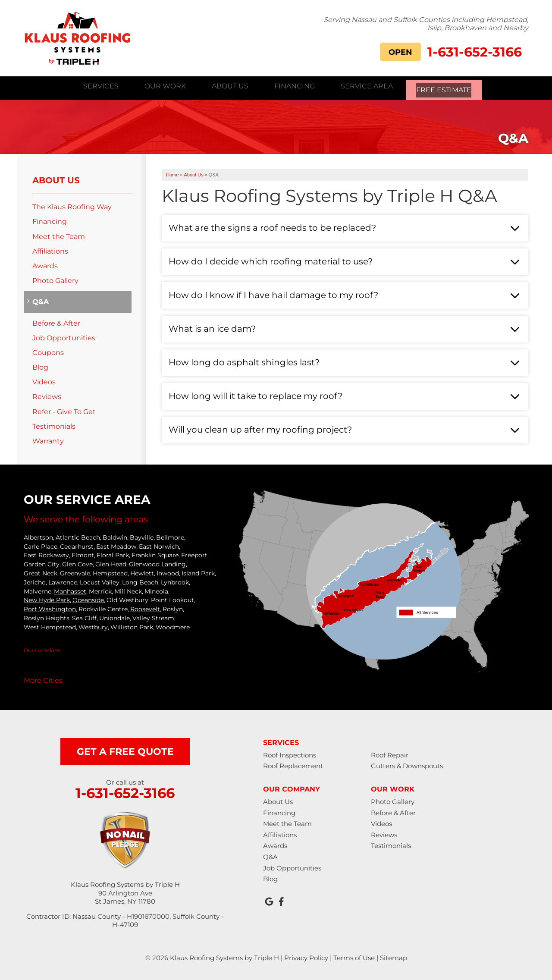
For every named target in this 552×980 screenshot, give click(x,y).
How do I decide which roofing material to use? (271, 260)
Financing (50, 221)
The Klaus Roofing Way (72, 206)
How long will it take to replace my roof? (256, 395)
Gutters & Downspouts (407, 765)
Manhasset (70, 590)
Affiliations (50, 250)
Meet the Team (59, 235)
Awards (45, 265)
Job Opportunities (64, 337)
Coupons (48, 351)
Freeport (194, 554)
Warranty (48, 440)
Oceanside (88, 599)
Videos (44, 381)
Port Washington (50, 608)
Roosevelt (145, 608)
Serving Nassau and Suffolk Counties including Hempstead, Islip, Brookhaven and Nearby (426, 23)
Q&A (41, 301)
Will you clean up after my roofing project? (260, 428)
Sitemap (394, 956)
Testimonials (54, 425)
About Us (56, 179)
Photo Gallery (55, 279)
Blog (40, 366)
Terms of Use (354, 956)
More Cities (43, 679)
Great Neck (41, 572)
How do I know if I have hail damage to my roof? (273, 294)
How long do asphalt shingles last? (244, 361)
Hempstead (110, 572)
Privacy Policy (306, 956)
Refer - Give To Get (64, 410)
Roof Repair (390, 754)
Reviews (47, 396)
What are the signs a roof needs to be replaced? (272, 226)
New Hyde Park (47, 599)
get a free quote (125, 750)
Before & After (56, 322)
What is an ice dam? (212, 327)
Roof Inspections (290, 754)
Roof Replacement (293, 765)
